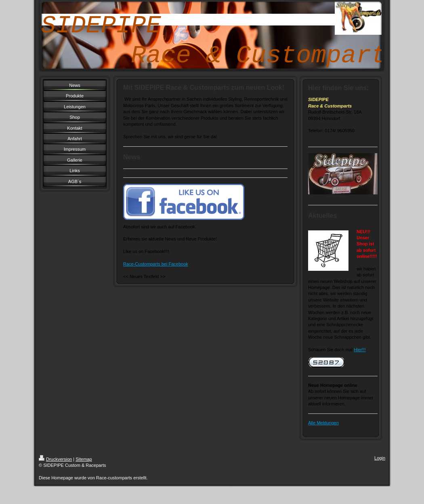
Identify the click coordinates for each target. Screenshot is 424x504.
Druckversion (55, 459)
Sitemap (84, 459)
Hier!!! (360, 350)
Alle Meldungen (323, 423)
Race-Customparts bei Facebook (156, 264)
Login (380, 458)
